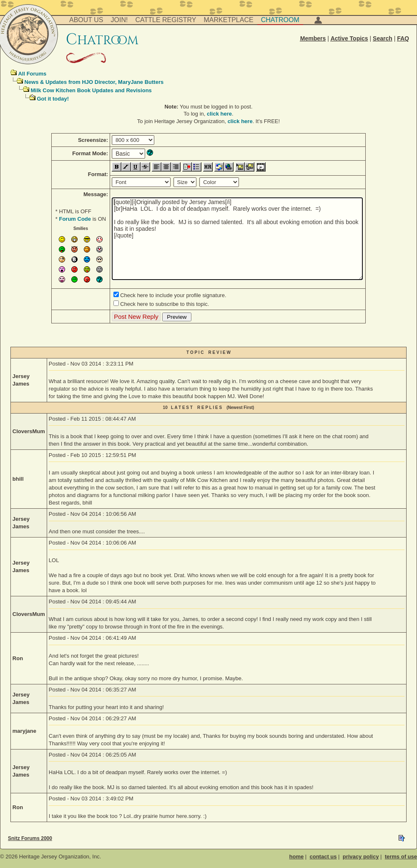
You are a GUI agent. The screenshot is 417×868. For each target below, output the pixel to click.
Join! (119, 20)
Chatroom (280, 20)
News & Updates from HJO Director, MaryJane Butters (94, 82)
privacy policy (361, 857)
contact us (323, 857)
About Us (86, 20)
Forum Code (75, 219)
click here (219, 114)
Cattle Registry (166, 20)
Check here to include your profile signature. (173, 295)
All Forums (32, 74)
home (297, 857)
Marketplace (229, 20)
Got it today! (53, 99)
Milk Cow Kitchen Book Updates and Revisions (91, 90)
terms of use (401, 857)
